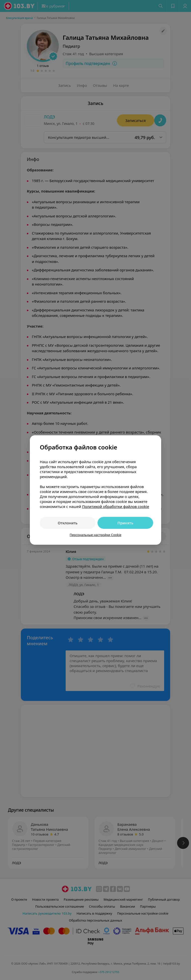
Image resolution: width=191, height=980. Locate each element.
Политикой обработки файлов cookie (116, 506)
